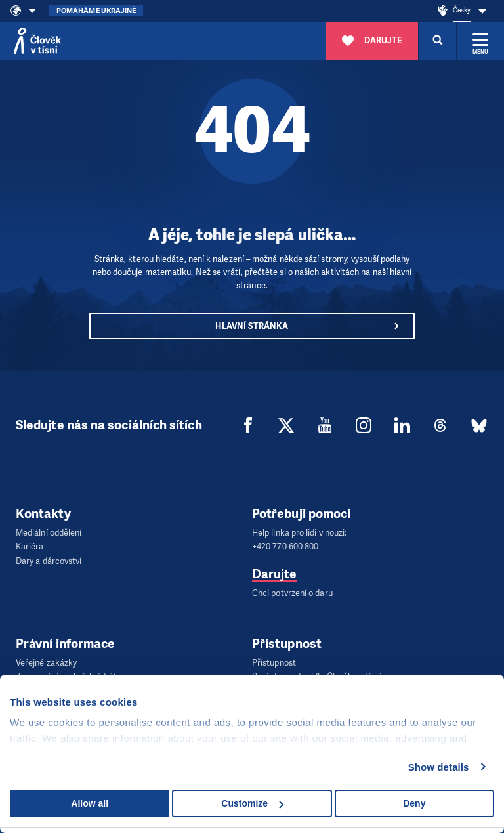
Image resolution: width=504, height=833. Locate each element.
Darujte (275, 572)
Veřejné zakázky (46, 660)
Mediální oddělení (49, 533)
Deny (414, 803)
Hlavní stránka (252, 326)
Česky (462, 10)
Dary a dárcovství (49, 559)
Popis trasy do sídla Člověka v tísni (317, 673)
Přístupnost (274, 660)
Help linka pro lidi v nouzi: (299, 533)
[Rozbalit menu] (480, 41)
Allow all (90, 803)
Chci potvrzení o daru (292, 591)
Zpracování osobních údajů (66, 673)
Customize (252, 803)
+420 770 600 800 (285, 546)
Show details (439, 767)
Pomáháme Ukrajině (96, 11)
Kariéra (30, 546)
